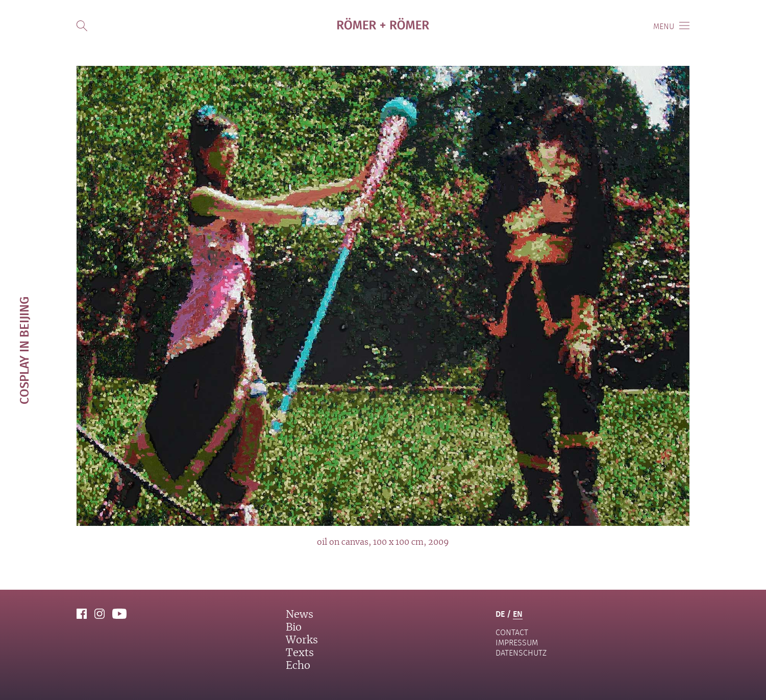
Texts (300, 653)
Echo (298, 666)
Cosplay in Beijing (24, 350)
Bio (294, 627)
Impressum (517, 643)
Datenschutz (521, 653)
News (300, 615)
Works (302, 640)
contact (512, 632)
